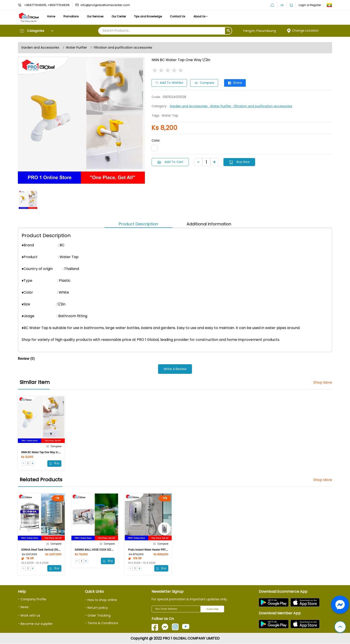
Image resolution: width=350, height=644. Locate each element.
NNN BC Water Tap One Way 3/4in (42, 452)
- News (23, 607)
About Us (203, 16)
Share (236, 83)
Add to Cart (170, 162)
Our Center (121, 16)
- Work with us (29, 615)
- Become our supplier (35, 624)
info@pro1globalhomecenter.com (105, 5)
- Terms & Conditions (102, 623)
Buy (54, 463)
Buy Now (240, 162)
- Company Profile (32, 599)
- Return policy (96, 608)
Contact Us (180, 16)
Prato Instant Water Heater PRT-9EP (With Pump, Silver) (161, 550)
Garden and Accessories (40, 48)
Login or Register (310, 5)
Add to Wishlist (169, 83)
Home (51, 16)
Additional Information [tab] (209, 224)
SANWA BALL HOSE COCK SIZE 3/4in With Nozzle (105, 550)
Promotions (72, 16)
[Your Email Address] (176, 609)
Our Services (96, 16)
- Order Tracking (98, 615)
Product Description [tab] (138, 224)
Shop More (323, 383)
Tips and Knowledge (150, 16)
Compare (204, 83)
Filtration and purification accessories (123, 48)
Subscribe (212, 609)
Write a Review (175, 369)
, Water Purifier (220, 106)
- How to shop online (101, 600)
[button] (340, 627)
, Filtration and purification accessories (262, 106)
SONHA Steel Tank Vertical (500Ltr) (42, 550)
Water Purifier (76, 48)
